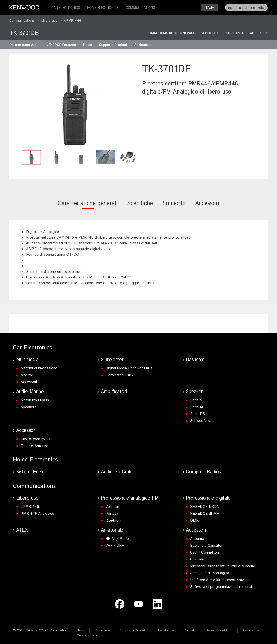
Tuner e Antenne (34, 444)
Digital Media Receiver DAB (129, 366)
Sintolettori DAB (119, 373)
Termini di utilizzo (219, 628)
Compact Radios (203, 470)
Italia (209, 8)
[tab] (88, 204)
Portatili (112, 512)
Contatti (190, 628)
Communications (140, 8)
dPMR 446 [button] (73, 19)
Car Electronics (66, 8)
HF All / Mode (117, 537)
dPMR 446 (30, 505)
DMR (194, 518)
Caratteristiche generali (171, 31)
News (88, 43)
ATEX (22, 528)
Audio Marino (30, 390)
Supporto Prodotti (134, 628)
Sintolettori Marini (35, 398)
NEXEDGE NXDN (205, 505)
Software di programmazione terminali (221, 585)
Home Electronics (103, 8)
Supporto (235, 31)
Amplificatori (114, 390)
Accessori (259, 31)
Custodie (198, 557)
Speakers (28, 405)
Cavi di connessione (37, 437)
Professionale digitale (208, 496)
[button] (75, 103)
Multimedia (27, 358)
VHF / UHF (115, 543)
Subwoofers (200, 419)
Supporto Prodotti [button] (113, 43)
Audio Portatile (117, 470)
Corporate (102, 628)
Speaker (194, 390)
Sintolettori (113, 358)
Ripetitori (113, 518)
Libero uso (49, 19)
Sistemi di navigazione (39, 366)
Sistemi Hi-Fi (29, 470)
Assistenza (165, 628)
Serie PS (197, 412)
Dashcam (195, 358)
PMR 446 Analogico (37, 512)
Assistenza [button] (143, 43)
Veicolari (112, 505)
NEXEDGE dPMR (205, 512)
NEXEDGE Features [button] (61, 43)
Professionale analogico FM (130, 496)
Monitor (27, 373)
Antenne (197, 537)
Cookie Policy (87, 633)
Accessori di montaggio (210, 571)
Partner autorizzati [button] (24, 43)
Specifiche (210, 31)
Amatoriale (112, 528)
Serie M (197, 405)
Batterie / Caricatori (207, 543)
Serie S (196, 398)
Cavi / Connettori (204, 550)
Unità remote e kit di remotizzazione (220, 578)
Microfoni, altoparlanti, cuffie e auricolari (223, 564)
